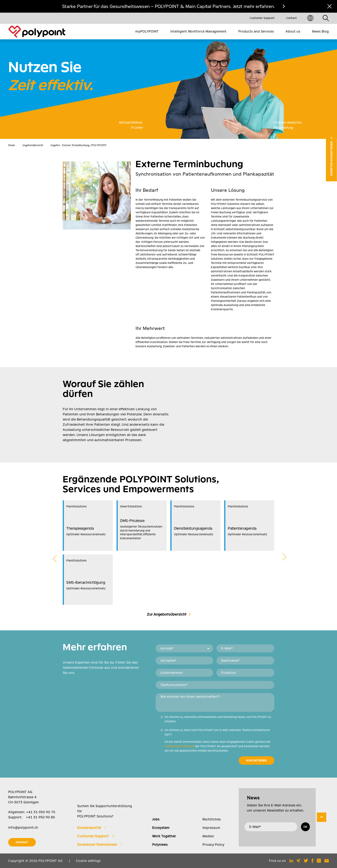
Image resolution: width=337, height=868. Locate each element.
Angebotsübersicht (33, 145)
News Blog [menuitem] (320, 31)
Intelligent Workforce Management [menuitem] (198, 31)
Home (12, 145)
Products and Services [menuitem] (256, 31)
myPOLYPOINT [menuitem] (147, 31)
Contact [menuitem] (291, 18)
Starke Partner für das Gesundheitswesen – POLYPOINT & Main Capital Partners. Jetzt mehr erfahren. (168, 6)
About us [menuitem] (293, 31)
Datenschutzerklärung (179, 746)
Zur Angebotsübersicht (167, 614)
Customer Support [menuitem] (262, 18)
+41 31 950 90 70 (41, 812)
